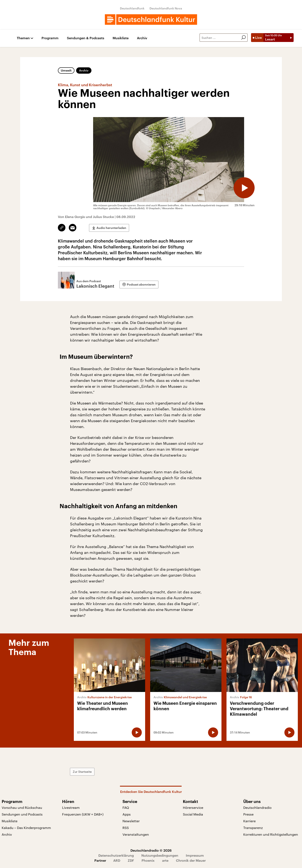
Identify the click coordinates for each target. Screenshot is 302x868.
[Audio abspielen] (244, 188)
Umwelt (66, 70)
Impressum (195, 855)
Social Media (193, 814)
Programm (50, 38)
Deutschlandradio (257, 807)
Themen (23, 38)
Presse (248, 814)
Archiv (142, 38)
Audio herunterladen (111, 228)
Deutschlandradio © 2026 (151, 850)
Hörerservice (193, 807)
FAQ (126, 807)
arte (165, 860)
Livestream (71, 807)
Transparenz (253, 828)
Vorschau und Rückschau (22, 807)
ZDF (131, 860)
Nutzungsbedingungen (160, 855)
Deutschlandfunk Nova (166, 8)
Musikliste (121, 38)
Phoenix (148, 860)
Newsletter (131, 821)
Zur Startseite (82, 772)
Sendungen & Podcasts (86, 38)
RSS (126, 828)
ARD (117, 860)
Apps (127, 814)
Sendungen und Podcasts (22, 814)
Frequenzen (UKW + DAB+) (83, 814)
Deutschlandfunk (132, 8)
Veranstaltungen (136, 834)
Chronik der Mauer (191, 860)
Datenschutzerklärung (116, 855)
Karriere (249, 821)
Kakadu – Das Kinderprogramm (26, 828)
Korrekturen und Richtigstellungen (271, 834)
